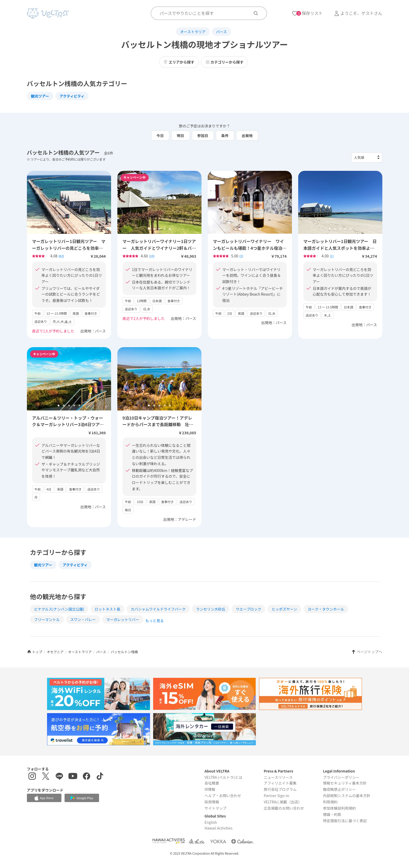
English (211, 822)
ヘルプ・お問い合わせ (223, 796)
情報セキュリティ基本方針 (345, 783)
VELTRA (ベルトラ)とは (223, 777)
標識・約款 (332, 814)
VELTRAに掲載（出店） (283, 802)
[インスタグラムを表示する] (32, 777)
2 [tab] (64, 229)
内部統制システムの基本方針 (347, 796)
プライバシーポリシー (341, 777)
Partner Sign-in (276, 796)
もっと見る (155, 621)
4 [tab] (74, 229)
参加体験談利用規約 (339, 808)
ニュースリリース (278, 777)
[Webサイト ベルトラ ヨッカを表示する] (218, 841)
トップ (35, 652)
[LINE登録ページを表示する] (59, 777)
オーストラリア (193, 32)
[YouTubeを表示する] (73, 777)
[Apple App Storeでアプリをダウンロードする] (44, 798)
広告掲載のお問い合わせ (284, 808)
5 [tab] (79, 229)
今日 (160, 136)
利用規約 (330, 802)
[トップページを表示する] (48, 13)
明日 (181, 136)
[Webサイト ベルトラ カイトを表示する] (197, 841)
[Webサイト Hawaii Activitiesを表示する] (169, 841)
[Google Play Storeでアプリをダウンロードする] (82, 798)
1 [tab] (59, 229)
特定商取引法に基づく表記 (345, 821)
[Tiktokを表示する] (100, 777)
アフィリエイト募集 (280, 783)
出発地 (247, 136)
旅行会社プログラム (280, 789)
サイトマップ (215, 808)
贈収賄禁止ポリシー (339, 789)
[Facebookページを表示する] (87, 777)
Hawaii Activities (218, 828)
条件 (225, 136)
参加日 (203, 136)
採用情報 (212, 802)
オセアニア (55, 652)
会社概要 (212, 783)
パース (221, 32)
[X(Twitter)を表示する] (46, 777)
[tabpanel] (69, 202)
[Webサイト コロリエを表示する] (242, 841)
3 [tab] (69, 229)
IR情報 (210, 789)
